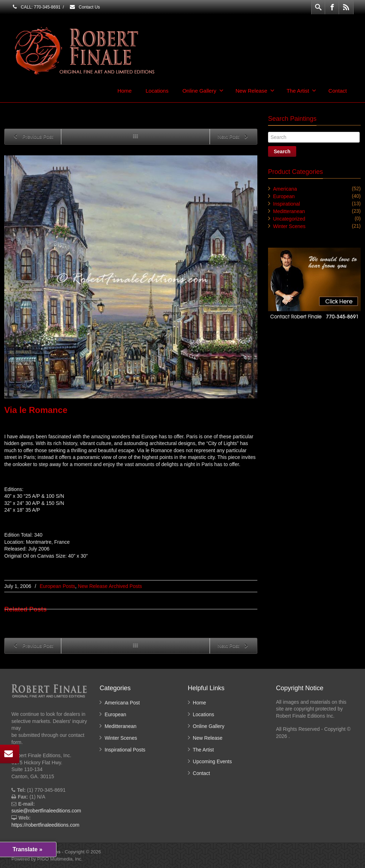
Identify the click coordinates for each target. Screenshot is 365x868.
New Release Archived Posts (110, 586)
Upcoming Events (212, 761)
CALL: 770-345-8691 (36, 7)
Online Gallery (203, 91)
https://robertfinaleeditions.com (45, 825)
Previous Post (32, 137)
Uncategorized (289, 219)
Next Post (234, 137)
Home (124, 91)
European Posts (57, 586)
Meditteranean (289, 211)
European (284, 196)
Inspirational (287, 204)
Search (282, 151)
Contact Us (84, 7)
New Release (255, 91)
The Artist (301, 91)
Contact (338, 91)
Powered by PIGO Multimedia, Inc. (47, 859)
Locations (157, 91)
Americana (285, 189)
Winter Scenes (289, 226)
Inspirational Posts (125, 750)
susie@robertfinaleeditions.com (46, 811)
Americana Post (122, 703)
